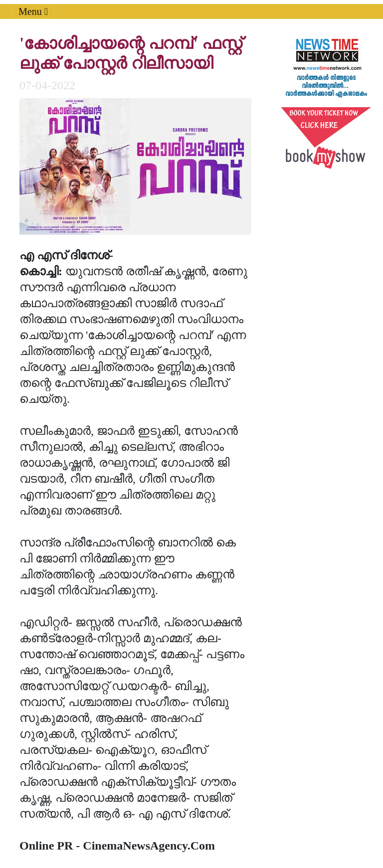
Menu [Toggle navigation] (33, 11)
